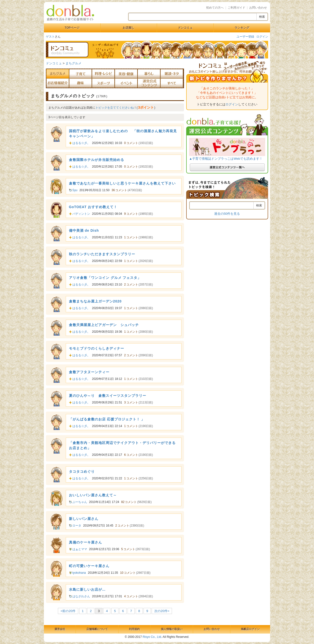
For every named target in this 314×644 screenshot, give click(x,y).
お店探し (129, 28)
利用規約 (134, 629)
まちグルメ (73, 63)
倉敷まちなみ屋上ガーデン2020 (95, 301)
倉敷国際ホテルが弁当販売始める (97, 160)
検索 (262, 17)
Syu (75, 190)
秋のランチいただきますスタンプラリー (102, 254)
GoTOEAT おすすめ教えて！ (93, 207)
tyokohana (79, 573)
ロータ (77, 526)
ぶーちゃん (80, 502)
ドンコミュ (185, 28)
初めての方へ (215, 8)
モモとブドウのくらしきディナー (97, 348)
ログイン (262, 37)
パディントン (81, 214)
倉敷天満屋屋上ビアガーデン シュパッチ (104, 325)
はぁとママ (80, 549)
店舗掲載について (97, 629)
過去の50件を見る (227, 214)
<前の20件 (68, 611)
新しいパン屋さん (84, 519)
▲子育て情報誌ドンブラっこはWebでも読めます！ (226, 159)
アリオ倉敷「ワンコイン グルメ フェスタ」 (105, 278)
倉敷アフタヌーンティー (89, 372)
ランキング (242, 28)
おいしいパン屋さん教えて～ (93, 495)
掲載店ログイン (250, 629)
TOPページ (72, 28)
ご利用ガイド (236, 8)
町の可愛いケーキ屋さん (89, 566)
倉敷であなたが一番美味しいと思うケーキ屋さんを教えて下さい (122, 183)
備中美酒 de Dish (84, 230)
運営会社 (60, 629)
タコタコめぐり (82, 472)
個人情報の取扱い (172, 629)
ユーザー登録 (245, 37)
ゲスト (50, 37)
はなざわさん (81, 596)
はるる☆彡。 (81, 143)
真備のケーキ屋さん (85, 542)
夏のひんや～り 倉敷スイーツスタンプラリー (108, 396)
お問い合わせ (258, 8)
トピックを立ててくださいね (115, 108)
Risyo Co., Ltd (152, 637)
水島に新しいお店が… (87, 589)
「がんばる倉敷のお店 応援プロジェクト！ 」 (107, 419)
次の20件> (162, 611)
